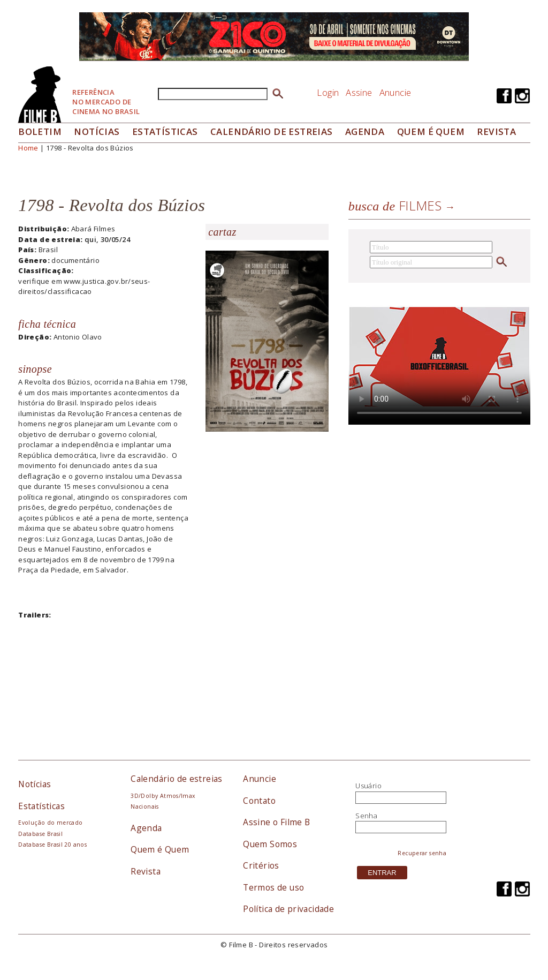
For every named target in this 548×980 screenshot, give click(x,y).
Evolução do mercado (50, 823)
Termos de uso (273, 887)
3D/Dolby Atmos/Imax (163, 796)
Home (28, 148)
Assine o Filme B (276, 822)
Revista (496, 131)
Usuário (368, 786)
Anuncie (395, 92)
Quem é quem (431, 131)
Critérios (261, 865)
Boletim (40, 131)
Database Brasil (40, 834)
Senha (366, 816)
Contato (259, 801)
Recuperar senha (422, 853)
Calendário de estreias (177, 779)
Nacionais (145, 806)
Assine (359, 92)
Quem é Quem (160, 849)
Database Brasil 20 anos (52, 845)
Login (328, 92)
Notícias (97, 131)
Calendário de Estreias (272, 131)
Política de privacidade (288, 909)
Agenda (365, 131)
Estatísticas (165, 131)
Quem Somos (270, 844)
